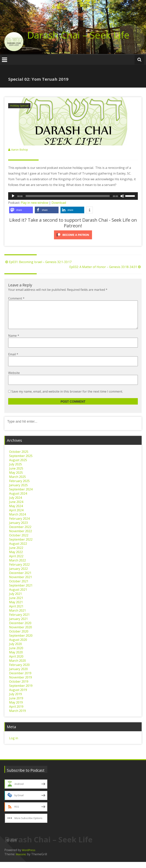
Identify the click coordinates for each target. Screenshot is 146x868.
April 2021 (16, 612)
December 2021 (20, 579)
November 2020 (21, 633)
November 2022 (21, 537)
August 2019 (18, 696)
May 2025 (16, 479)
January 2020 (18, 675)
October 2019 (19, 688)
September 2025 (21, 462)
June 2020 (16, 654)
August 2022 (18, 550)
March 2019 (17, 717)
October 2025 (19, 458)
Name (14, 342)
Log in (14, 744)
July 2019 (15, 700)
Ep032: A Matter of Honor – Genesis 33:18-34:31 (106, 267)
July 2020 (15, 650)
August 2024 (18, 500)
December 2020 (20, 629)
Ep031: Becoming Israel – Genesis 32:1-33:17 (38, 262)
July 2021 (15, 600)
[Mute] (122, 196)
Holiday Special (19, 106)
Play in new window (35, 203)
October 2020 (19, 637)
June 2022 (16, 554)
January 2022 (18, 575)
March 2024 (17, 520)
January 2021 (18, 625)
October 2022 (19, 541)
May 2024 (16, 512)
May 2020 (16, 658)
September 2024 (21, 495)
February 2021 (19, 621)
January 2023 (18, 529)
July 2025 (15, 470)
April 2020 (16, 662)
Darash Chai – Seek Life (78, 35)
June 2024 (16, 508)
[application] (73, 196)
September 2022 (21, 545)
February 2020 (19, 671)
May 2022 (16, 558)
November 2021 (21, 583)
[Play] (13, 196)
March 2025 (17, 483)
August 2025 (18, 466)
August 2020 (18, 646)
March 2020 (17, 667)
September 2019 (21, 692)
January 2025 (18, 491)
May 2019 (16, 708)
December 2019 (20, 679)
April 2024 (16, 516)
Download (59, 203)
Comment (16, 298)
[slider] (68, 196)
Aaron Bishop (20, 150)
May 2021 (16, 608)
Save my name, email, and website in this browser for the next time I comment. (67, 398)
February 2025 (19, 487)
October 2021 (19, 587)
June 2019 (16, 704)
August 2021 (18, 596)
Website (14, 379)
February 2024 (19, 525)
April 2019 (16, 713)
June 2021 (16, 604)
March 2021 (17, 617)
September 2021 (21, 591)
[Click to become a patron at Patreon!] (73, 235)
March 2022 (17, 566)
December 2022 (20, 533)
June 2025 (16, 474)
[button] (21, 210)
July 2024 (15, 504)
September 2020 (21, 642)
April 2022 (16, 562)
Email (13, 360)
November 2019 (21, 683)
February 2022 (19, 571)
